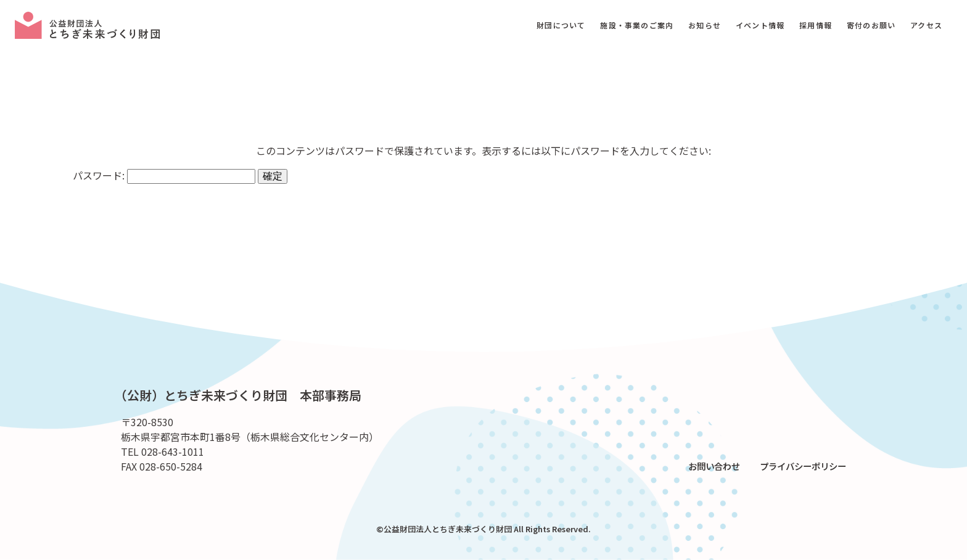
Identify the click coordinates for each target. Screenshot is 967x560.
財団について (561, 25)
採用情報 (816, 25)
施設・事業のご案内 (637, 25)
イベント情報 (760, 25)
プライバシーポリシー (803, 466)
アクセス (926, 25)
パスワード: (164, 175)
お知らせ (705, 25)
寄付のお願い (871, 25)
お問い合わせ (714, 466)
